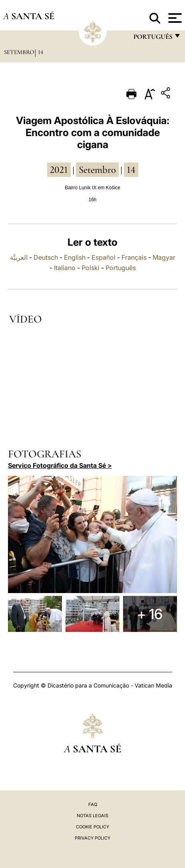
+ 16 (150, 614)
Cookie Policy (92, 827)
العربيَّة (19, 257)
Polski (91, 268)
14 (41, 52)
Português (121, 268)
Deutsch (46, 257)
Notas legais (92, 816)
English (75, 257)
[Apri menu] (174, 18)
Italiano (65, 268)
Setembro (19, 52)
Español (103, 257)
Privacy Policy (92, 838)
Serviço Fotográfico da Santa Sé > (60, 465)
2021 (59, 170)
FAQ (93, 804)
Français (134, 257)
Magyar (164, 257)
